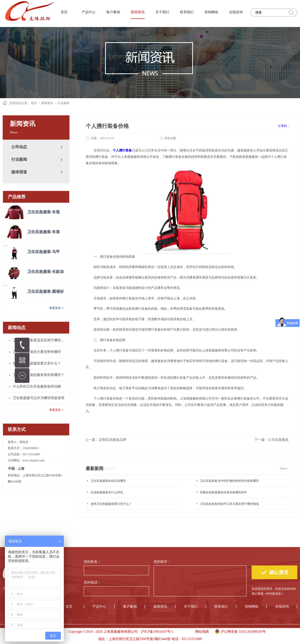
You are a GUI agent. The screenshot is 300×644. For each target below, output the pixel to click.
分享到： (284, 126)
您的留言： (162, 562)
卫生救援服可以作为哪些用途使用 (39, 398)
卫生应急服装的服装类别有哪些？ (39, 375)
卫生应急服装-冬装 (44, 212)
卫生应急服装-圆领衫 (46, 291)
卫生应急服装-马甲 (44, 252)
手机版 (183, 632)
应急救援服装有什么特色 (107, 492)
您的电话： (92, 583)
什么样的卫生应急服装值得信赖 (37, 386)
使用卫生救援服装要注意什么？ (37, 363)
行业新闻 (63, 103)
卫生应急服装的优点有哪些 (108, 481)
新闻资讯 (47, 103)
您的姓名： (92, 562)
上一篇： (106, 440)
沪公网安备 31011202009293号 (239, 631)
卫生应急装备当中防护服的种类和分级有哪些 (229, 481)
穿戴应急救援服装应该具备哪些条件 (223, 492)
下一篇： (272, 440)
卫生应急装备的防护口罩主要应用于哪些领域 (229, 504)
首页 (64, 12)
